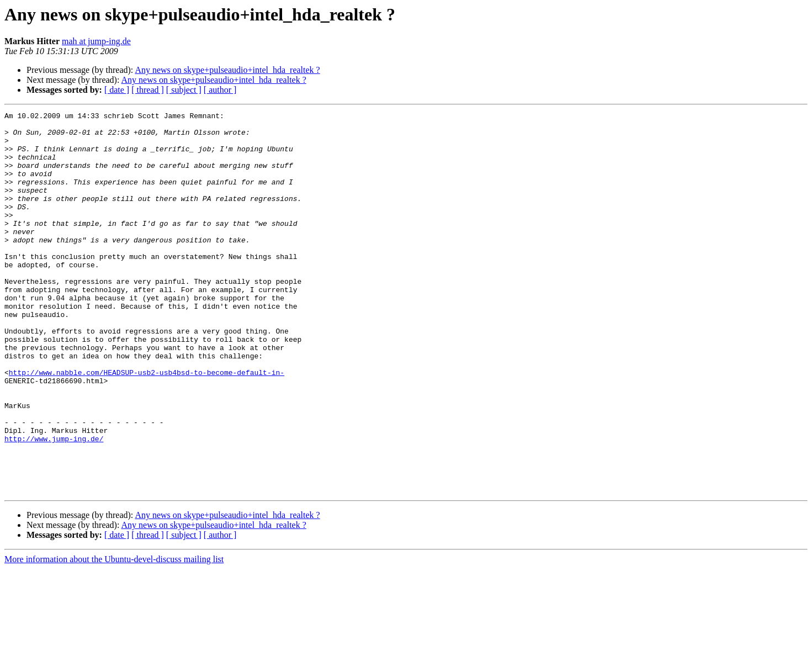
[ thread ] (148, 90)
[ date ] (117, 90)
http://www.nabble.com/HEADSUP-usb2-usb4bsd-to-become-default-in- (147, 425)
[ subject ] (184, 90)
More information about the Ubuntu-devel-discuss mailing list (114, 635)
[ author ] (220, 90)
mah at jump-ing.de (96, 41)
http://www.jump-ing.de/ (54, 505)
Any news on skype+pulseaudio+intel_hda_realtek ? (227, 70)
